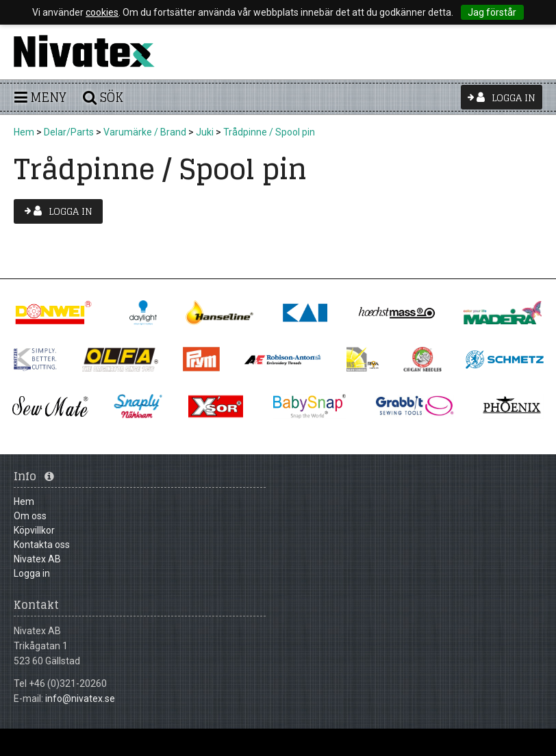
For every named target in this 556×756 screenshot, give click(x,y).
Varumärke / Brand (145, 132)
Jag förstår (492, 12)
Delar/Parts (69, 132)
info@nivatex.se (80, 699)
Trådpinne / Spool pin (269, 132)
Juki (205, 132)
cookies (102, 12)
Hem (24, 132)
